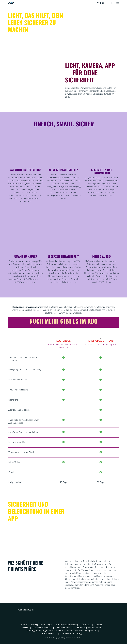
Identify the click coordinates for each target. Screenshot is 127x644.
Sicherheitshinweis (64, 628)
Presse (25, 628)
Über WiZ (86, 625)
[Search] (112, 3)
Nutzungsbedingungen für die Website (45, 631)
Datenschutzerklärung (71, 634)
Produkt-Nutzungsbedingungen (82, 631)
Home (24, 625)
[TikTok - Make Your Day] (37, 614)
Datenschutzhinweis (42, 628)
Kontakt (98, 625)
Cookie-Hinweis (49, 634)
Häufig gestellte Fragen (41, 625)
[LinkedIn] (28, 614)
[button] (102, 3)
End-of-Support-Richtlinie (89, 628)
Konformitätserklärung (67, 625)
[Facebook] (19, 614)
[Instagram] (24, 614)
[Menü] (118, 3)
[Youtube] (33, 614)
